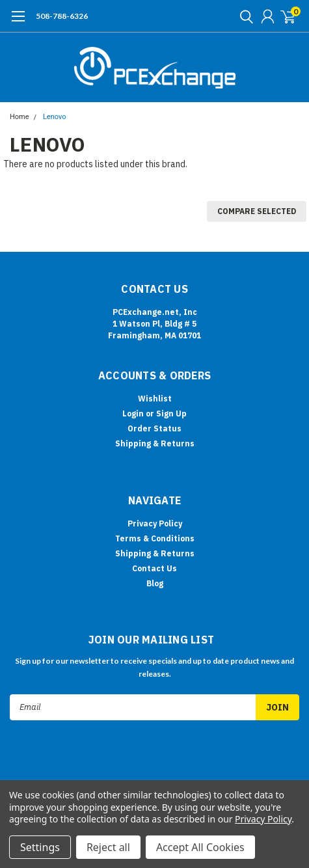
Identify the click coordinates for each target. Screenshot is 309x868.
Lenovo (55, 117)
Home (20, 117)
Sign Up (171, 414)
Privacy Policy (155, 523)
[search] (243, 16)
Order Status (154, 428)
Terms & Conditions (155, 538)
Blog (155, 583)
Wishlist (155, 399)
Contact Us (154, 568)
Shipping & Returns (155, 443)
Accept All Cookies (200, 847)
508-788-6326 (62, 16)
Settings (40, 847)
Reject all (108, 847)
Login (133, 414)
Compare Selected (257, 211)
